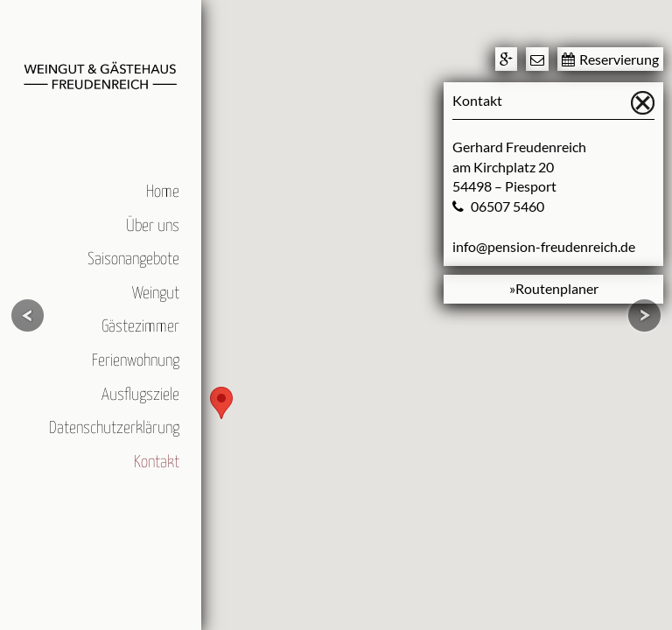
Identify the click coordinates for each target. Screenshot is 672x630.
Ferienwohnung (136, 361)
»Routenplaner (554, 288)
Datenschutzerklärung (114, 428)
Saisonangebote (133, 259)
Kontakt (157, 462)
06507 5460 (507, 206)
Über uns (153, 226)
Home (163, 192)
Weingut (156, 294)
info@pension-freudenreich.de (544, 246)
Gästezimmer (140, 327)
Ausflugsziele (140, 395)
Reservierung (610, 59)
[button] (221, 403)
